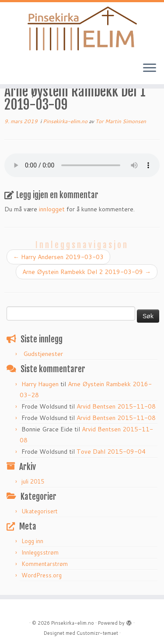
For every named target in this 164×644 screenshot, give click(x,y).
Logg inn (32, 541)
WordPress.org (42, 575)
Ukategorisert (40, 511)
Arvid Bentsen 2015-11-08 (116, 406)
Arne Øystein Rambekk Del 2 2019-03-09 (87, 272)
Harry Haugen (40, 384)
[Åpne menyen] (150, 68)
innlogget (52, 209)
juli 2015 (33, 481)
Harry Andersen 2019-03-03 (58, 257)
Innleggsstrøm (40, 552)
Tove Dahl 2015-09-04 (111, 452)
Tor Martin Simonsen (121, 121)
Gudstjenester (43, 354)
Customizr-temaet (97, 633)
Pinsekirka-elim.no (66, 121)
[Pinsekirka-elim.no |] (82, 28)
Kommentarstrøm (45, 564)
